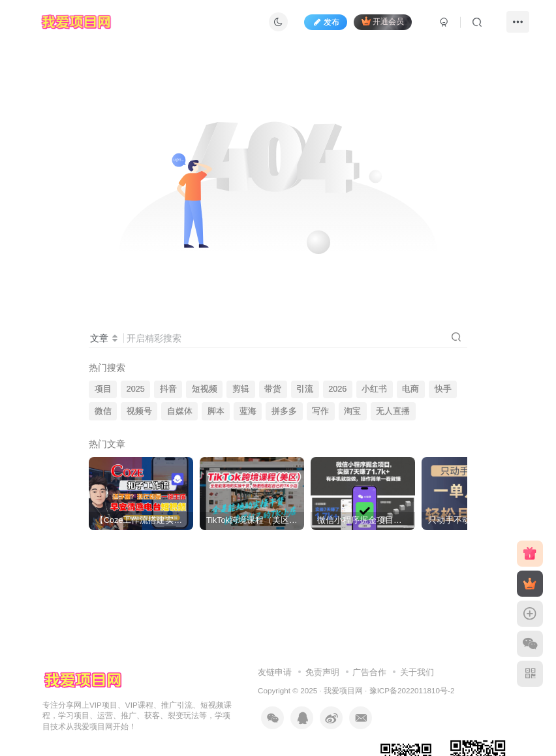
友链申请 (275, 672)
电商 (410, 389)
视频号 (139, 411)
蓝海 (248, 411)
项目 (103, 389)
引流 (305, 389)
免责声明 (322, 672)
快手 (443, 389)
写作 (320, 411)
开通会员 (383, 21)
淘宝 (352, 411)
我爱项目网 (343, 690)
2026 (337, 389)
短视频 (205, 389)
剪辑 (241, 389)
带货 (273, 389)
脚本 (216, 411)
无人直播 (393, 411)
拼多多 (284, 411)
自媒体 (180, 411)
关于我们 (417, 672)
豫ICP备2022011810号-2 (412, 690)
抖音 (168, 389)
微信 (103, 411)
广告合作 (369, 672)
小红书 (374, 389)
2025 (136, 389)
